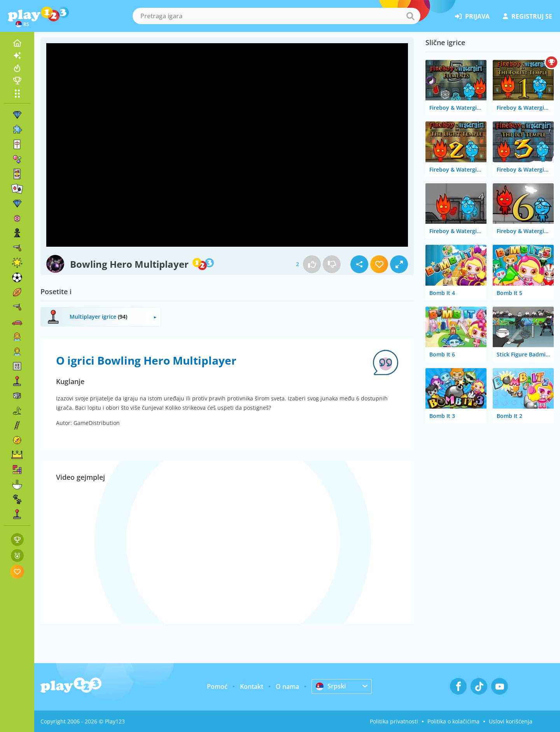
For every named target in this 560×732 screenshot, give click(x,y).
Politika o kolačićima (453, 721)
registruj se (528, 16)
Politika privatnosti (394, 721)
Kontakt (252, 686)
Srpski (331, 686)
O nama (287, 686)
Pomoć (217, 686)
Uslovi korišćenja (511, 721)
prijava (472, 16)
